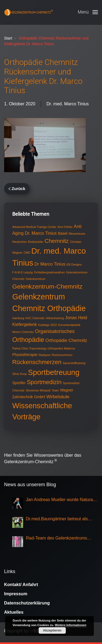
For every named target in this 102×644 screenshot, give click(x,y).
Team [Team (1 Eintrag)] (55, 390)
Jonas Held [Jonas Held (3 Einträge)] (76, 318)
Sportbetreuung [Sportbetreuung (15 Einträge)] (54, 372)
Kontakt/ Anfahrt (21, 585)
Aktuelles (14, 612)
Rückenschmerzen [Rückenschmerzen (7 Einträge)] (37, 362)
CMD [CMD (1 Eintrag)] (27, 253)
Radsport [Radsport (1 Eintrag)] (44, 355)
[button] (88, 12)
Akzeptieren (52, 630)
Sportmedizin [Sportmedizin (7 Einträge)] (44, 382)
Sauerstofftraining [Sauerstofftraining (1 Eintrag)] (74, 363)
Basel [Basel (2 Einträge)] (63, 233)
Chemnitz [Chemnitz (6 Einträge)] (57, 241)
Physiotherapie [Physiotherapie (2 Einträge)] (25, 355)
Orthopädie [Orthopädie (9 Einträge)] (28, 340)
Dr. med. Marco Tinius (68, 104)
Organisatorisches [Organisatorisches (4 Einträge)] (55, 331)
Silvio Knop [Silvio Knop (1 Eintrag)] (19, 374)
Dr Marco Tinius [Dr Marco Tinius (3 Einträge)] (50, 264)
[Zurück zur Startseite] (29, 12)
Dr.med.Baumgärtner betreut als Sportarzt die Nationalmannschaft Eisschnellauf (58, 519)
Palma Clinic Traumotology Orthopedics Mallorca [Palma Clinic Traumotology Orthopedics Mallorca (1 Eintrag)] (44, 348)
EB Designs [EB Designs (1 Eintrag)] (74, 264)
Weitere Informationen (71, 625)
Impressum (16, 594)
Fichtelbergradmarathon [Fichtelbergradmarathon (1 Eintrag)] (49, 272)
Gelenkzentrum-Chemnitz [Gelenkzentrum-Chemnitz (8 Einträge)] (47, 286)
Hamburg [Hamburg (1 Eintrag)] (18, 318)
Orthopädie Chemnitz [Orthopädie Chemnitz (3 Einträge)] (66, 340)
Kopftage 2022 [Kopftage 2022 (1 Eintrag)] (47, 325)
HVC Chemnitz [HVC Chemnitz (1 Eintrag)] (35, 318)
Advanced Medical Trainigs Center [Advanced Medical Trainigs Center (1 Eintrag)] (34, 227)
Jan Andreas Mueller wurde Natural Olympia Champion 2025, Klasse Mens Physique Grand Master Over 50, (60, 500)
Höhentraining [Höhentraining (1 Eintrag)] (55, 318)
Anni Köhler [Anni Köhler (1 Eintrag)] (65, 227)
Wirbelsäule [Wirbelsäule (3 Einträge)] (58, 397)
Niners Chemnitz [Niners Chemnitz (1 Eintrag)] (23, 332)
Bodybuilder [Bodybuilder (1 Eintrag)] (36, 242)
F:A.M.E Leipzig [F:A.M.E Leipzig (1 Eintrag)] (22, 272)
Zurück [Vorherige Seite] (17, 189)
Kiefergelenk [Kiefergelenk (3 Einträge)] (24, 324)
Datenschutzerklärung (27, 603)
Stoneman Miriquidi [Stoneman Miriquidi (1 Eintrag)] (38, 390)
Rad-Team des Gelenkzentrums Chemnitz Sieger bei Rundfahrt (56, 539)
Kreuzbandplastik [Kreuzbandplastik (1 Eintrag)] (69, 325)
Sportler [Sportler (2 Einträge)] (19, 383)
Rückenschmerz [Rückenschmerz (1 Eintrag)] (62, 355)
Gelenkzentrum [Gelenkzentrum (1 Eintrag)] (35, 279)
